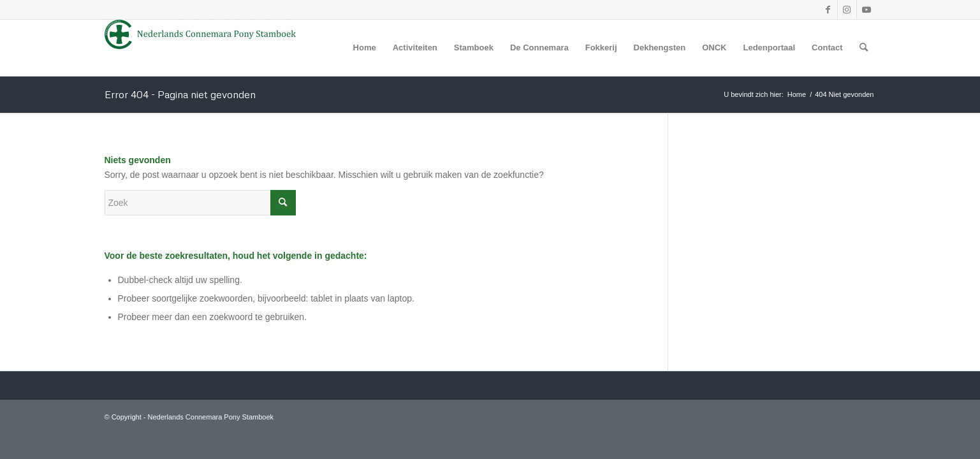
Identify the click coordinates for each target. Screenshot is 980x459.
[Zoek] (864, 48)
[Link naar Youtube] (867, 10)
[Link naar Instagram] (847, 10)
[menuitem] (365, 48)
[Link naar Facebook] (828, 10)
